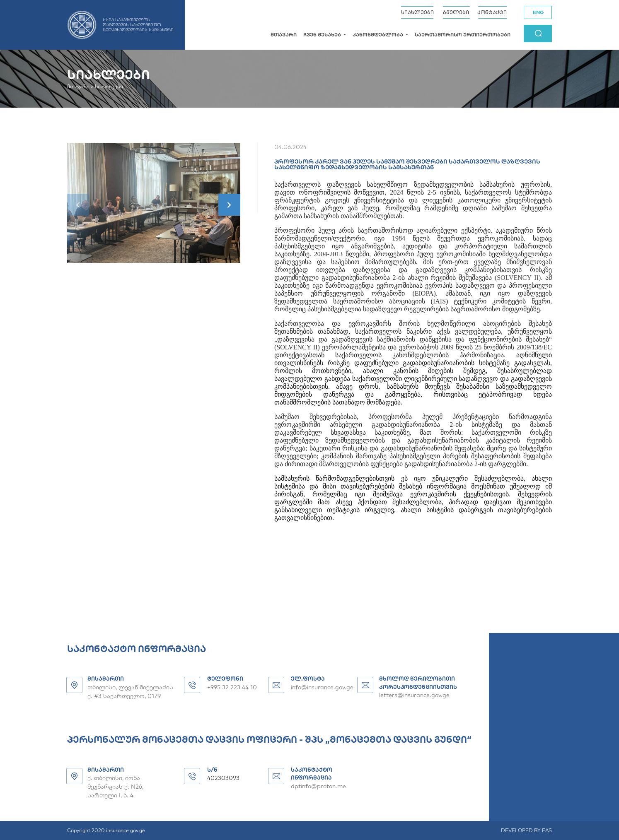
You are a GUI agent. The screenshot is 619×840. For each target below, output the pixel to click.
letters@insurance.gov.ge (414, 695)
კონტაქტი (492, 12)
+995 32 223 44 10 (232, 687)
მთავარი (284, 35)
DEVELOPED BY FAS (526, 830)
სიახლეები (417, 12)
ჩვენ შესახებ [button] (323, 35)
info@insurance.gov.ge (322, 687)
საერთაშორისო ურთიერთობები (463, 35)
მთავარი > (80, 86)
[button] (229, 205)
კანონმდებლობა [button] (378, 35)
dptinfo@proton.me (318, 786)
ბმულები (456, 12)
